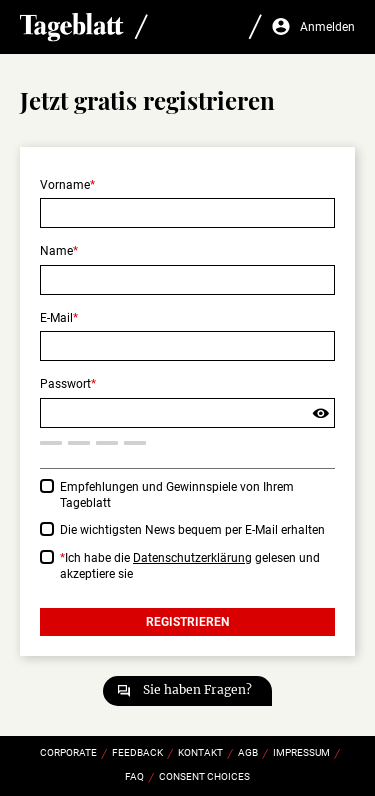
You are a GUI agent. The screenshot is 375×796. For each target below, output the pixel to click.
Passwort (65, 384)
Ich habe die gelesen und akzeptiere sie (190, 566)
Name (56, 251)
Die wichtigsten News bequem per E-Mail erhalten (192, 530)
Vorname (65, 185)
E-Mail (56, 318)
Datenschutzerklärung (192, 558)
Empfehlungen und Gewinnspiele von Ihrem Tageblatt (177, 495)
